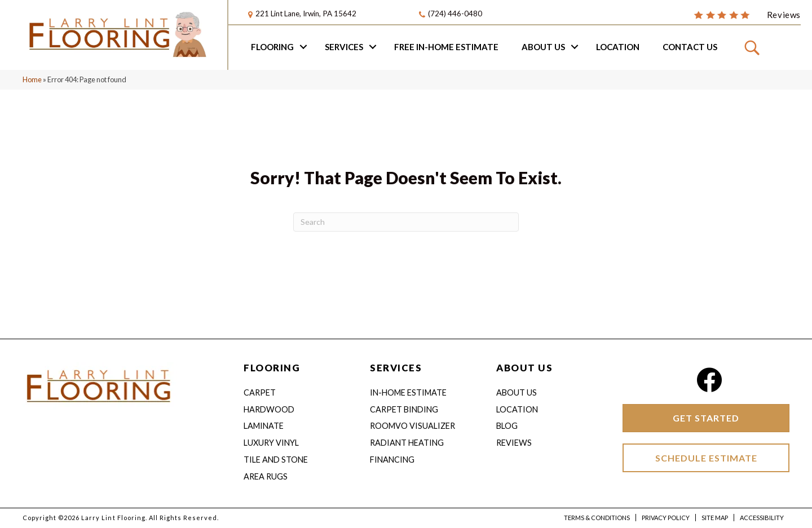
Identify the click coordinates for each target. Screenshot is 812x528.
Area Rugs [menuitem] (266, 478)
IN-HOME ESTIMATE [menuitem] (408, 394)
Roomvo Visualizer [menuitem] (412, 427)
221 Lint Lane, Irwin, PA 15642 (306, 14)
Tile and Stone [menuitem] (276, 461)
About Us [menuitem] (543, 48)
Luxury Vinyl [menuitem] (271, 444)
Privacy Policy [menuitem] (666, 519)
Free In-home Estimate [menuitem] (446, 48)
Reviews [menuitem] (514, 444)
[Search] (406, 224)
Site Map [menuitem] (715, 519)
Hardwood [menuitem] (269, 411)
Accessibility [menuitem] (762, 519)
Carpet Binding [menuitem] (404, 411)
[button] (303, 48)
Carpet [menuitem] (260, 394)
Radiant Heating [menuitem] (407, 444)
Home (32, 81)
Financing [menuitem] (392, 461)
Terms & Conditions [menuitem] (597, 519)
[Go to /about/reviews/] (747, 15)
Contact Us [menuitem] (690, 48)
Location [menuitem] (618, 48)
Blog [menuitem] (507, 427)
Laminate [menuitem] (264, 427)
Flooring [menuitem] (272, 48)
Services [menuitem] (344, 48)
